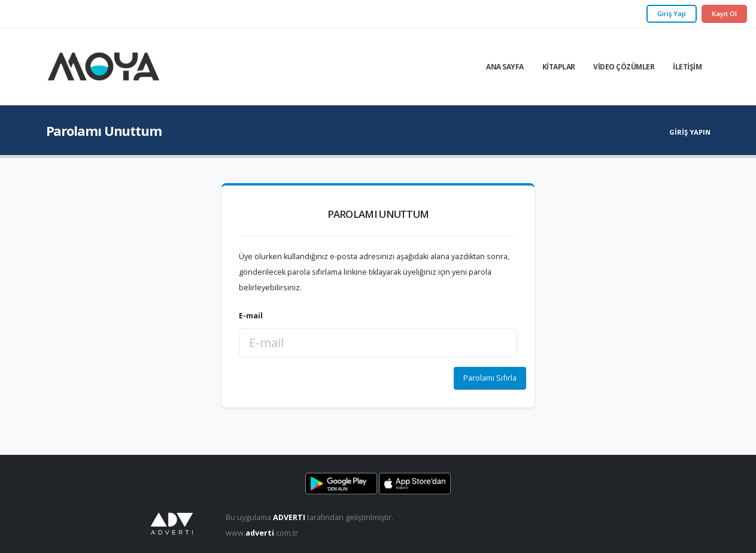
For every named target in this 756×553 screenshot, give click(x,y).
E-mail (251, 316)
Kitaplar (559, 67)
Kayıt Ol (724, 13)
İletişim (687, 67)
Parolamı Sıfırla (490, 378)
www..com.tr (262, 533)
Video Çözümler (624, 67)
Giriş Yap (672, 13)
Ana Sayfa (505, 67)
